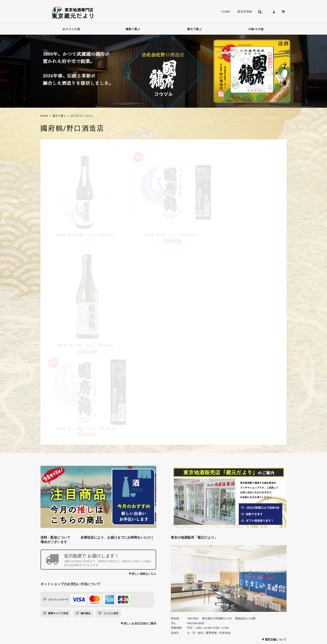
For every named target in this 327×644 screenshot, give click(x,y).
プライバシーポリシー (240, 618)
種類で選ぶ (133, 29)
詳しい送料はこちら (144, 469)
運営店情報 (243, 12)
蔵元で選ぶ (194, 29)
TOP (220, 618)
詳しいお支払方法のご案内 (140, 519)
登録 (274, 581)
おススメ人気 (71, 29)
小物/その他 (256, 29)
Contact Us (134, 577)
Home (224, 12)
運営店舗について (276, 535)
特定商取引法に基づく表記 (273, 618)
